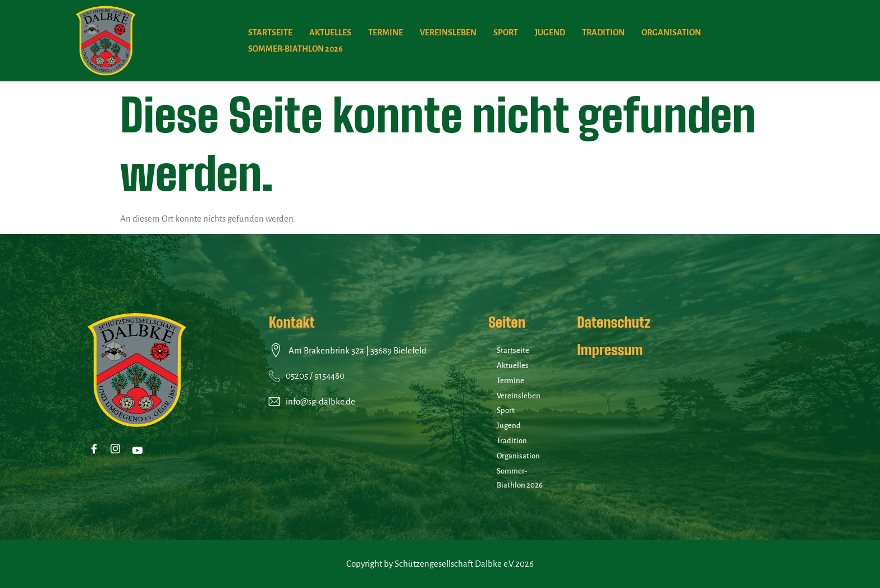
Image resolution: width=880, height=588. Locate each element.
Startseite (270, 33)
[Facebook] (96, 450)
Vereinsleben (448, 33)
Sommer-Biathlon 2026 (295, 49)
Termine (386, 33)
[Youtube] (139, 450)
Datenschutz (613, 322)
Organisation (671, 33)
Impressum (610, 350)
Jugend (550, 33)
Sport (506, 33)
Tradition (603, 33)
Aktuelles (330, 33)
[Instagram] (118, 450)
